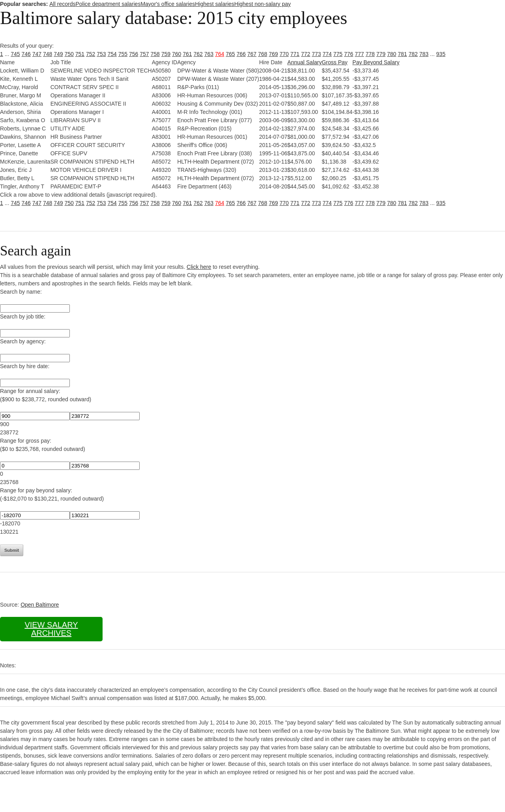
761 (187, 54)
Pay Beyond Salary (376, 62)
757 (144, 54)
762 (198, 54)
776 (349, 54)
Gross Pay (334, 62)
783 (424, 54)
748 (48, 54)
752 (91, 54)
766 (241, 54)
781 (402, 54)
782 (413, 54)
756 (134, 54)
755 (123, 54)
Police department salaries (108, 4)
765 (230, 54)
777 (359, 54)
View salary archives (51, 629)
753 (101, 54)
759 (166, 54)
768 (263, 54)
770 (284, 54)
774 (327, 54)
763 (209, 54)
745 (15, 54)
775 (338, 54)
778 (370, 54)
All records (62, 4)
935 (441, 54)
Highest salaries (215, 4)
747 (37, 54)
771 (295, 54)
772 (306, 54)
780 (392, 54)
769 (273, 54)
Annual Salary (304, 62)
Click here (199, 267)
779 (381, 54)
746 (26, 54)
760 (177, 54)
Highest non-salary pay (263, 4)
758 (155, 54)
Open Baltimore (40, 605)
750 (69, 54)
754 (112, 54)
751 (80, 54)
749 (58, 54)
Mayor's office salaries (168, 4)
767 (252, 54)
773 (316, 54)
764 (220, 54)
